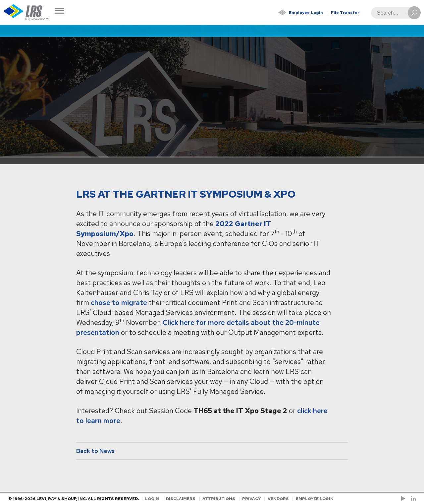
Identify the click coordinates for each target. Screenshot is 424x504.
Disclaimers (181, 499)
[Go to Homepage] (26, 12)
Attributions (219, 499)
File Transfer (345, 13)
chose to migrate (119, 303)
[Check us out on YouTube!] (404, 499)
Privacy (251, 499)
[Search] (394, 13)
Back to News (95, 451)
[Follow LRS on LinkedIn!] (412, 499)
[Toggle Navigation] (59, 11)
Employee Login (306, 13)
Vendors (278, 499)
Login (152, 499)
